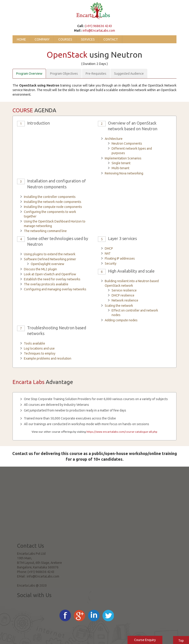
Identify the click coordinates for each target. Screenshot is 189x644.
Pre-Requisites (96, 74)
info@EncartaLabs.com (99, 31)
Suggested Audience (129, 74)
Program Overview (29, 74)
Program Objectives (64, 74)
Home (21, 39)
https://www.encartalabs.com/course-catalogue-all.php (122, 432)
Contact (111, 39)
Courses (65, 39)
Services (88, 39)
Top (181, 641)
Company (42, 39)
